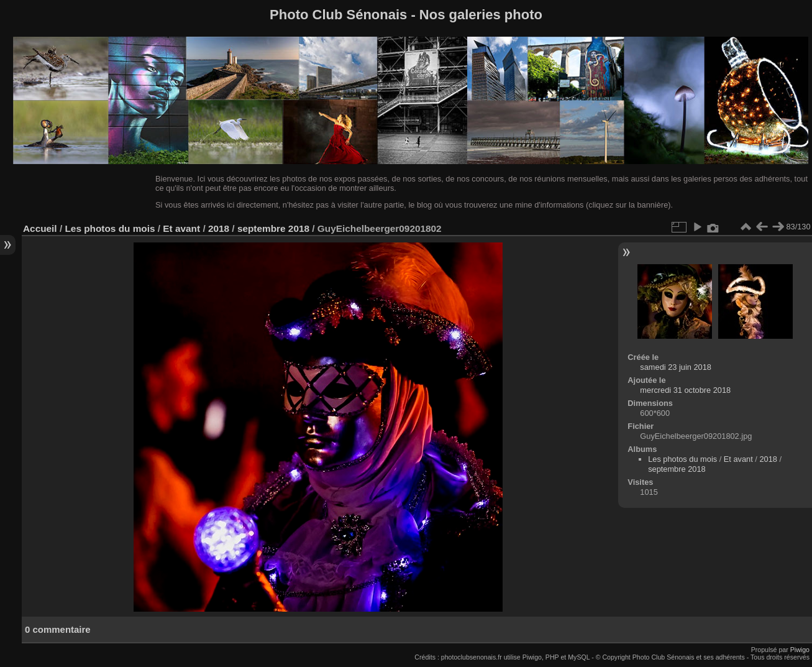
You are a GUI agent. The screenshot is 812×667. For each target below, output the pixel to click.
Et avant (181, 228)
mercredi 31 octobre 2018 (685, 390)
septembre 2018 (273, 228)
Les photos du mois (110, 228)
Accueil (40, 228)
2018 (219, 228)
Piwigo (800, 650)
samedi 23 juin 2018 (676, 367)
